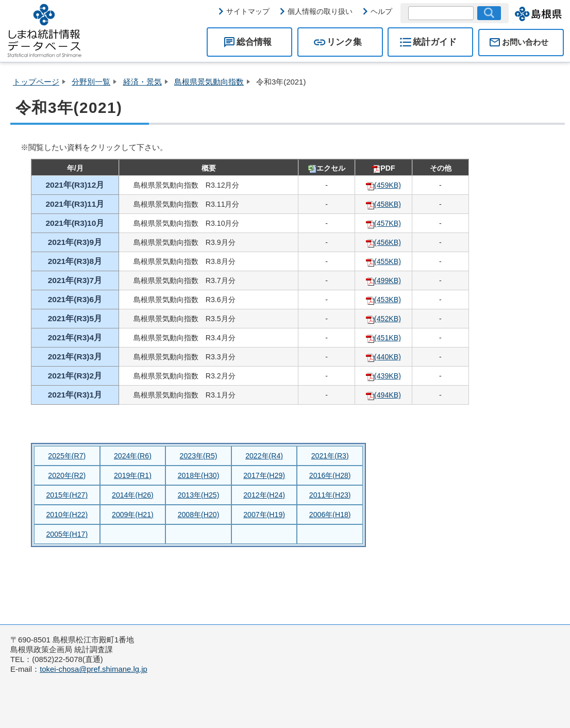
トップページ (36, 82)
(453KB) (383, 300)
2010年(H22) (67, 515)
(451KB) (383, 338)
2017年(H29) (264, 475)
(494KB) (383, 395)
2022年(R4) (264, 456)
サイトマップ (248, 11)
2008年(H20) (199, 515)
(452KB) (383, 319)
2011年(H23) (330, 495)
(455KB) (383, 261)
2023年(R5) (199, 456)
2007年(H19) (264, 515)
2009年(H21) (133, 515)
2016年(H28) (330, 475)
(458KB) (383, 204)
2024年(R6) (133, 456)
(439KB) (383, 376)
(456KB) (383, 242)
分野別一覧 (91, 82)
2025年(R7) (67, 456)
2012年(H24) (264, 495)
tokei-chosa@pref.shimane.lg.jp (94, 669)
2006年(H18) (330, 515)
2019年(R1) (133, 475)
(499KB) (383, 280)
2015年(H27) (67, 495)
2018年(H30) (199, 475)
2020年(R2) (67, 475)
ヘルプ (381, 11)
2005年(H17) (67, 534)
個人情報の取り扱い (320, 11)
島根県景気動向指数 (209, 82)
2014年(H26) (133, 495)
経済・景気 (142, 82)
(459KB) (383, 185)
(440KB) (383, 357)
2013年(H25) (199, 495)
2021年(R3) (330, 456)
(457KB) (383, 223)
